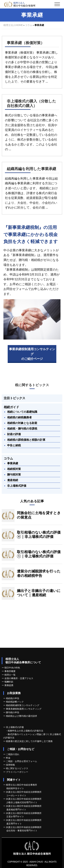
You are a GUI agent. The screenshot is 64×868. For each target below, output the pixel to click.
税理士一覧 (10, 675)
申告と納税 (14, 445)
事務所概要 (10, 671)
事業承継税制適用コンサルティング (24, 709)
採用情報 (10, 765)
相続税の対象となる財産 (22, 423)
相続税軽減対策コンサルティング (23, 705)
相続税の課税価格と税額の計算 (26, 440)
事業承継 (13, 463)
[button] (57, 4)
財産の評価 (14, 434)
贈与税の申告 (13, 712)
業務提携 (9, 685)
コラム (29, 25)
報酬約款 (9, 682)
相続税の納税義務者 (19, 417)
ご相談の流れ (13, 754)
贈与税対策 (14, 474)
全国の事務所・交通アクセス (19, 678)
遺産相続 (13, 480)
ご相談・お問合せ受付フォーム (22, 761)
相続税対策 (14, 469)
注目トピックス (15, 398)
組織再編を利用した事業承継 (31, 169)
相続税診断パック (15, 702)
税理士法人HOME (13, 25)
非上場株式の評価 (15, 727)
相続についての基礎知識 (22, 412)
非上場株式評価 (17, 486)
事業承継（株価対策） (26, 43)
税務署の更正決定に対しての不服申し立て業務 (29, 741)
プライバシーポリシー (17, 772)
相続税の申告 (13, 698)
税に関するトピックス (32, 385)
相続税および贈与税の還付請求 (22, 716)
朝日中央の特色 (12, 668)
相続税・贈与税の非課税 (22, 428)
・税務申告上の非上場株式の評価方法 (24, 731)
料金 (8, 758)
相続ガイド (11, 407)
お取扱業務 (14, 693)
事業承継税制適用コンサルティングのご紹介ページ (32, 354)
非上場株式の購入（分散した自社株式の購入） (31, 103)
